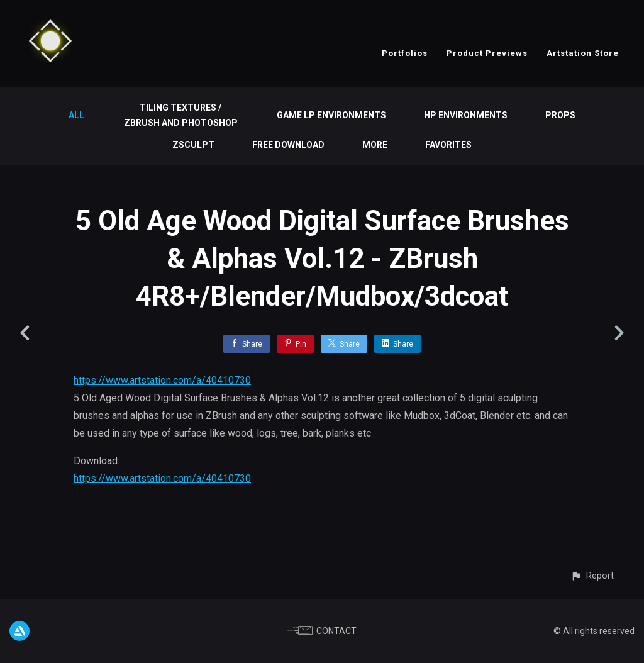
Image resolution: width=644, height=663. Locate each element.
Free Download (288, 145)
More (375, 145)
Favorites (448, 145)
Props (560, 115)
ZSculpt (193, 145)
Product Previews (487, 53)
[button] (592, 576)
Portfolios (405, 53)
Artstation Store (583, 53)
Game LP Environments (331, 115)
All (76, 115)
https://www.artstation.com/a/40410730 (162, 380)
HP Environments (466, 115)
